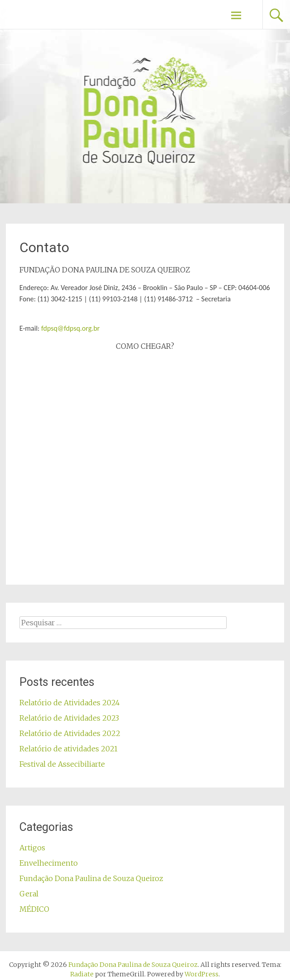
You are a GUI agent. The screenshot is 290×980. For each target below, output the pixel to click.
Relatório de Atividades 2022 (70, 733)
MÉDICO (34, 909)
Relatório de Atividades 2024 (70, 703)
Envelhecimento (49, 863)
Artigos (32, 848)
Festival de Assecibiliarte (62, 764)
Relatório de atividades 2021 (69, 749)
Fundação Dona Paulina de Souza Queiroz (91, 878)
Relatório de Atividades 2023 (69, 718)
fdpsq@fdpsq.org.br (70, 328)
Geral (29, 894)
